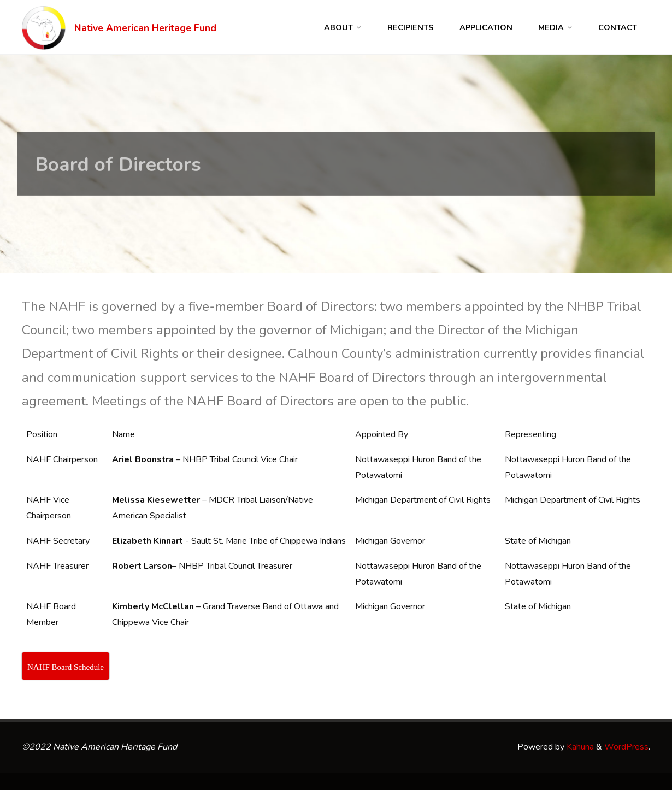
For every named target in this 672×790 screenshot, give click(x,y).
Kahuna (579, 747)
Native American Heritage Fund (145, 28)
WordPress (626, 747)
